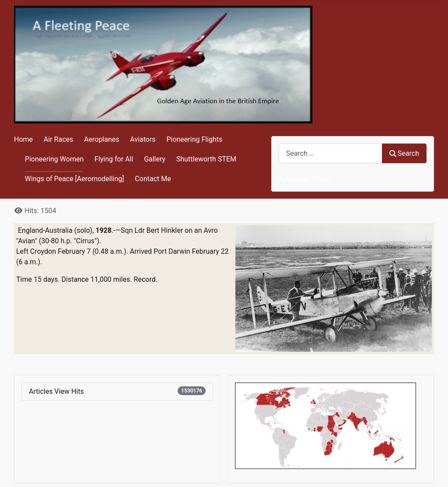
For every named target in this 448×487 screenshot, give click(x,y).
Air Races (58, 139)
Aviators (143, 139)
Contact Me (153, 179)
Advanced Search (306, 179)
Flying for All (114, 159)
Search (404, 153)
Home (23, 139)
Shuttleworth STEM (206, 159)
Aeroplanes (101, 139)
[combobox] (331, 153)
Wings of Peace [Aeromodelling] (75, 179)
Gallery (155, 159)
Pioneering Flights (194, 139)
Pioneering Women (54, 159)
